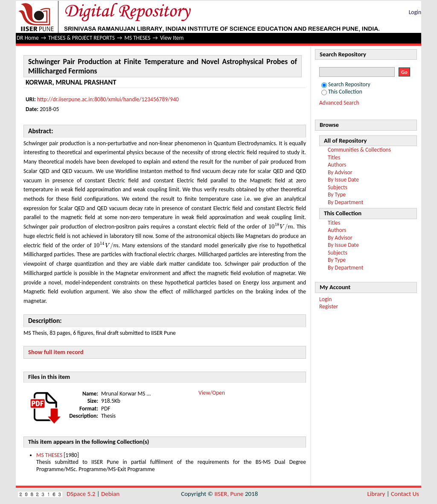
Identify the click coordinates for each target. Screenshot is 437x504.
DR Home (28, 38)
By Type (337, 195)
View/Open (212, 393)
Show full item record (56, 352)
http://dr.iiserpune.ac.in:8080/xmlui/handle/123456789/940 (108, 99)
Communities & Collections (359, 150)
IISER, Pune (229, 494)
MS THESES (137, 38)
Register (329, 306)
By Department (345, 202)
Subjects (338, 187)
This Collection (342, 92)
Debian (110, 494)
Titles (334, 157)
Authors (337, 165)
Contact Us (405, 494)
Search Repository (346, 84)
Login (415, 12)
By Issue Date (343, 180)
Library (376, 494)
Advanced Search (339, 103)
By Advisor (340, 172)
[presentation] (281, 227)
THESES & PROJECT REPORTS (82, 38)
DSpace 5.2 (82, 494)
